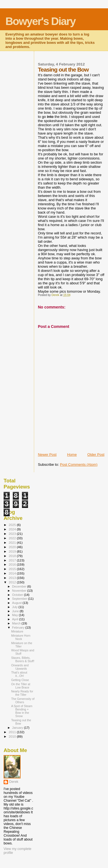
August (17, 603)
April (16, 619)
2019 (13, 551)
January (18, 728)
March (17, 623)
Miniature (17, 631)
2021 (13, 542)
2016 (13, 564)
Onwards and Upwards (20, 667)
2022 (13, 538)
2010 (13, 736)
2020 (13, 547)
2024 (13, 529)
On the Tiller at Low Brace (21, 686)
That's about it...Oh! (19, 674)
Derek (14, 782)
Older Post (96, 455)
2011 (13, 732)
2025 (13, 525)
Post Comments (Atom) (79, 465)
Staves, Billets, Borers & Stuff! (23, 659)
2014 (13, 573)
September (20, 599)
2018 (13, 556)
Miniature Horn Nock (21, 637)
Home (72, 455)
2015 (13, 569)
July (15, 607)
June (16, 611)
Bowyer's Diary (40, 21)
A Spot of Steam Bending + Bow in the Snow (22, 711)
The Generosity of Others (23, 700)
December (20, 586)
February (19, 627)
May (16, 615)
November (20, 591)
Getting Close (20, 680)
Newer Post (47, 455)
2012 (13, 582)
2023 (13, 534)
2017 (13, 560)
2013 (13, 578)
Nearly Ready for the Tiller (22, 693)
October (18, 595)
